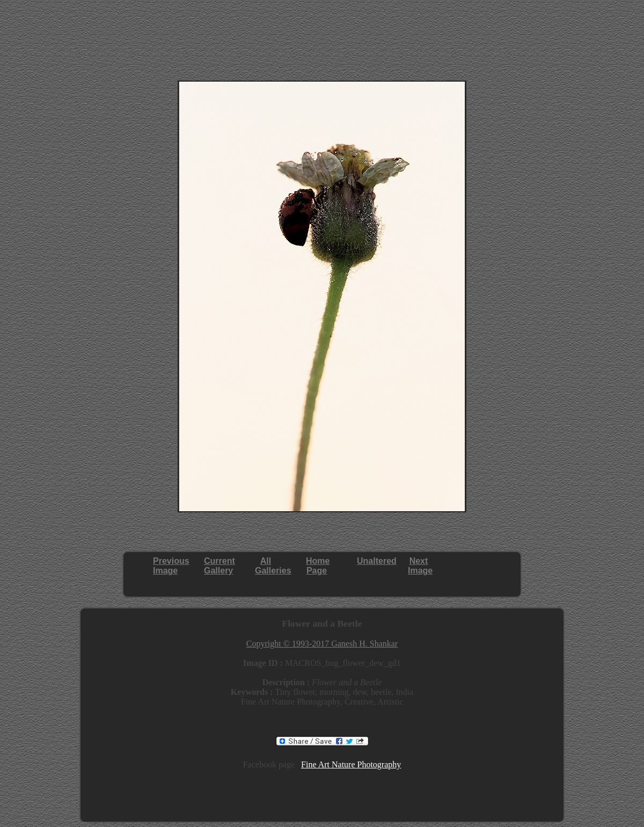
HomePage (318, 566)
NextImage (420, 566)
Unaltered (377, 561)
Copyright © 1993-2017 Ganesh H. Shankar (322, 644)
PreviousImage (171, 566)
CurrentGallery (219, 566)
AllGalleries (273, 566)
